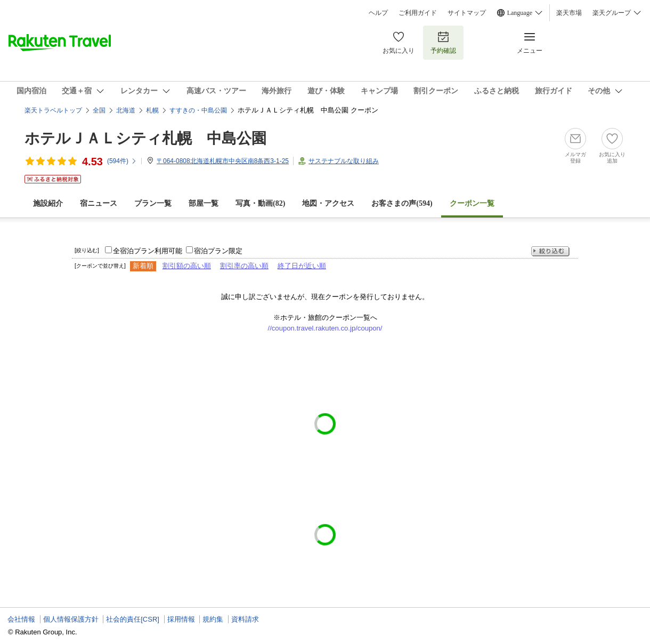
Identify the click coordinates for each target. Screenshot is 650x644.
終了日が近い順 (302, 266)
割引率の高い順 (244, 266)
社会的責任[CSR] (133, 619)
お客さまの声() (402, 203)
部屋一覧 (204, 203)
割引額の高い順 (187, 266)
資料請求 (245, 619)
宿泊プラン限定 (218, 251)
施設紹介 (48, 203)
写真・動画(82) (260, 203)
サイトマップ (467, 13)
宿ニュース (99, 203)
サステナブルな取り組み (344, 161)
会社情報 (21, 619)
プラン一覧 (153, 203)
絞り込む (550, 251)
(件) (122, 161)
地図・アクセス (328, 203)
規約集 (213, 619)
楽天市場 (569, 13)
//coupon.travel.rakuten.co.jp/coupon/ (325, 328)
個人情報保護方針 (71, 619)
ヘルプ (378, 13)
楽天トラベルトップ (53, 110)
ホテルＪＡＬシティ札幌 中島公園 (145, 138)
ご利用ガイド (418, 13)
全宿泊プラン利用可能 (148, 251)
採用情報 (181, 619)
